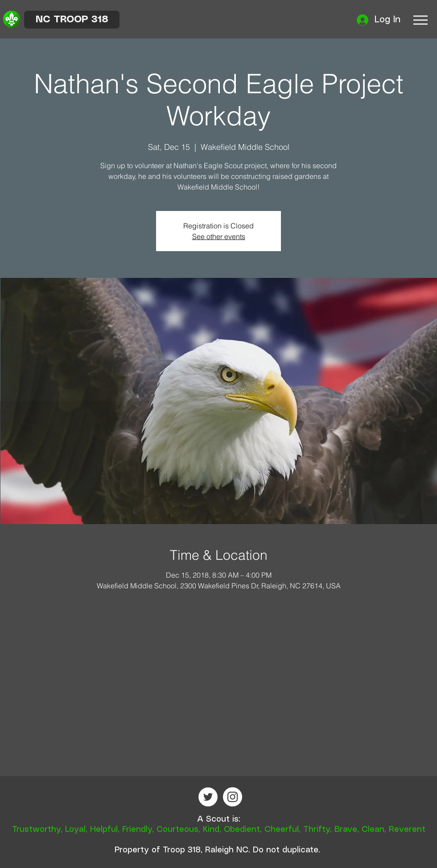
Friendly (137, 830)
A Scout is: (219, 819)
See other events (219, 236)
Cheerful (282, 830)
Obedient (242, 830)
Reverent (407, 830)
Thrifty (317, 830)
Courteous (177, 830)
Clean (373, 830)
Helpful (104, 830)
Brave (346, 830)
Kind (211, 830)
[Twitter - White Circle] (208, 797)
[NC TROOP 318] (72, 20)
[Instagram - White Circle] (233, 797)
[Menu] (420, 20)
